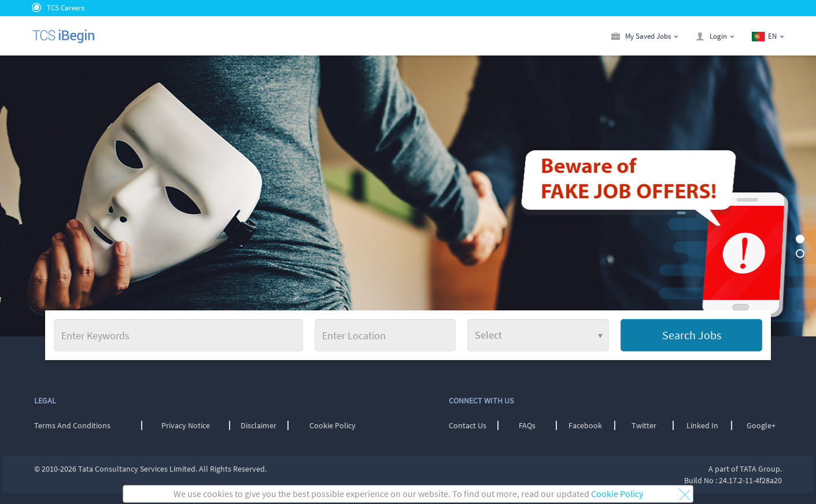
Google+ (761, 425)
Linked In (702, 425)
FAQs (527, 425)
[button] (776, 36)
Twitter (644, 425)
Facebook (585, 425)
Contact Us (468, 425)
